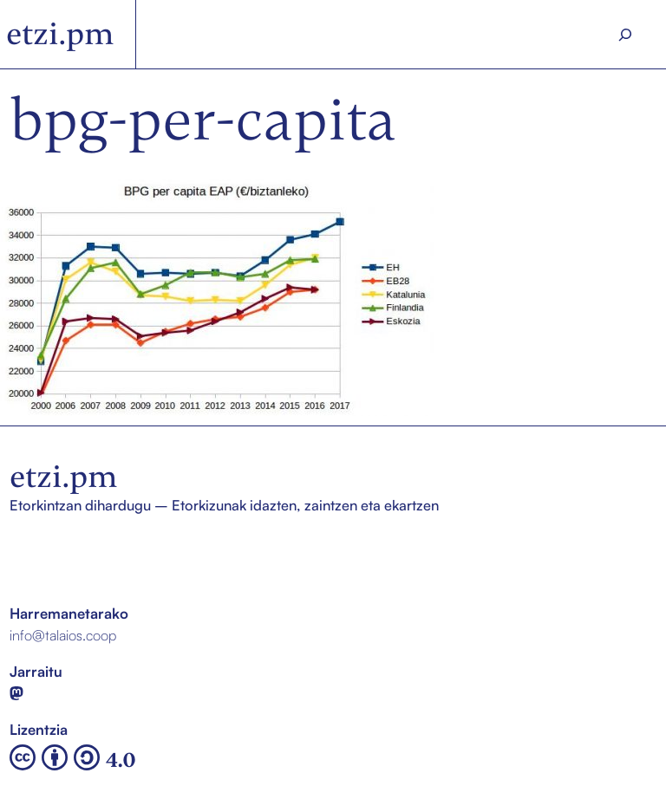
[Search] (625, 35)
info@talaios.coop (63, 635)
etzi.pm (60, 34)
